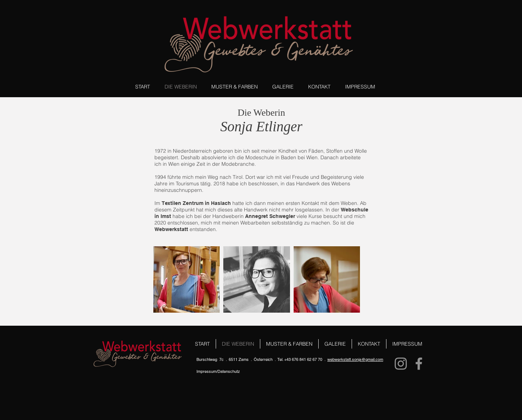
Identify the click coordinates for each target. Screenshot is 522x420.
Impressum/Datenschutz (218, 371)
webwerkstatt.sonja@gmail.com (355, 359)
